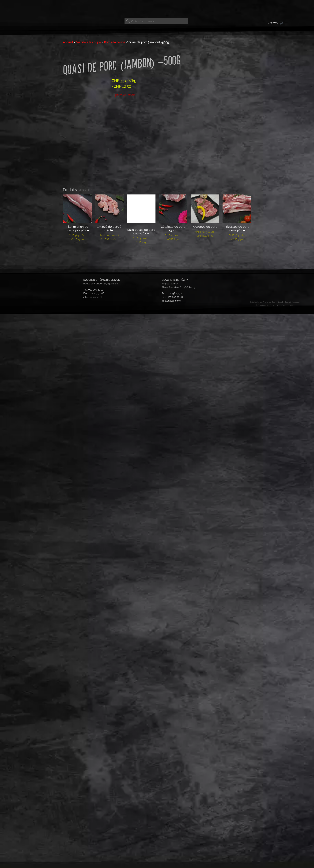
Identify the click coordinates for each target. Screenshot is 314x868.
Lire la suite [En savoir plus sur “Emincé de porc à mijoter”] (109, 480)
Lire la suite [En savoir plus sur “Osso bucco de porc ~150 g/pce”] (141, 483)
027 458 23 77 (174, 524)
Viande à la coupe (89, 273)
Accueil (68, 273)
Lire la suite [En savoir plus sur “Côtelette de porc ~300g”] (173, 480)
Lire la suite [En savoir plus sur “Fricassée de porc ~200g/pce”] (237, 480)
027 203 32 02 (96, 520)
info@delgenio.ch (93, 528)
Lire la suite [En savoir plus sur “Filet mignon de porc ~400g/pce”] (77, 480)
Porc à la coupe (115, 273)
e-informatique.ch (286, 536)
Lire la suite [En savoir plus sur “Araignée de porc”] (205, 476)
